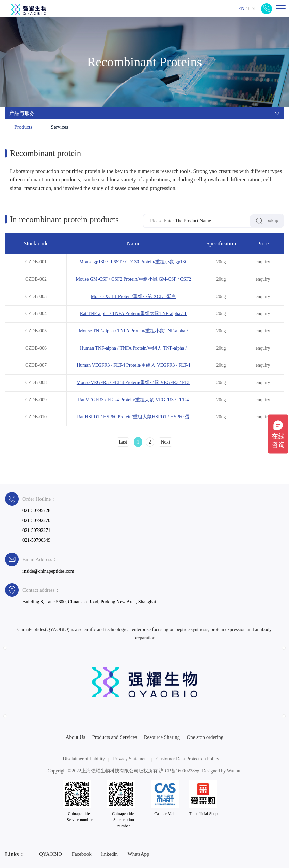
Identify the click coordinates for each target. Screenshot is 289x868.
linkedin (109, 854)
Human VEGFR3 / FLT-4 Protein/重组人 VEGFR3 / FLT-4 (133, 365)
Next (165, 442)
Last (123, 442)
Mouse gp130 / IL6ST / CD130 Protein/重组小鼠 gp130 (133, 262)
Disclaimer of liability (84, 759)
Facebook (82, 854)
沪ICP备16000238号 (179, 771)
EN (241, 9)
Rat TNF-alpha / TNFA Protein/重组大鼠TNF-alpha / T (133, 314)
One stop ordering (205, 737)
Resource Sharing (162, 737)
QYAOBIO (51, 854)
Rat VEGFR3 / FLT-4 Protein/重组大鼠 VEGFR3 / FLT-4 (133, 400)
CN (251, 9)
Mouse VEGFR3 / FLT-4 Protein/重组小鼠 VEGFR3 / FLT (133, 383)
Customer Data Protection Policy (188, 759)
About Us (76, 737)
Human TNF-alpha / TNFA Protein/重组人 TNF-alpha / (133, 348)
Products (23, 127)
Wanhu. (234, 771)
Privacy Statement (130, 759)
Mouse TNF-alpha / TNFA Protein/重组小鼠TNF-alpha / (133, 331)
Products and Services (115, 737)
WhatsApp (139, 854)
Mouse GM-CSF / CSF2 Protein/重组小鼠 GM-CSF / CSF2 (133, 279)
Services (60, 127)
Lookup (267, 221)
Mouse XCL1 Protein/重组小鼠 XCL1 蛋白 (133, 297)
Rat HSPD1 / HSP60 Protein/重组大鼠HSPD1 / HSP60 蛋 (133, 417)
